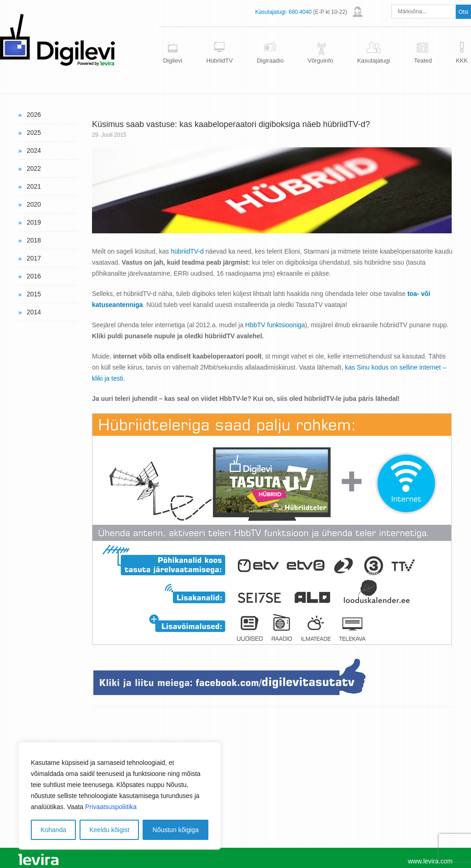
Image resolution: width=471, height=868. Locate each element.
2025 (34, 133)
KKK (462, 61)
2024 (34, 150)
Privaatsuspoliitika (111, 807)
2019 (34, 222)
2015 (34, 294)
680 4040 (300, 12)
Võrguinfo (321, 61)
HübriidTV (219, 61)
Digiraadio (270, 61)
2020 (34, 204)
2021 (34, 186)
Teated (423, 61)
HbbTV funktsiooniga (275, 325)
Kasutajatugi (373, 61)
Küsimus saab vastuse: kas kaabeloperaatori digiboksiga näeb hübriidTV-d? (231, 124)
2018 (34, 240)
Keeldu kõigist (109, 830)
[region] (120, 796)
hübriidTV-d (187, 251)
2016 (34, 276)
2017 (34, 258)
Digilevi (172, 61)
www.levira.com (430, 861)
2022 (34, 168)
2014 (34, 312)
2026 (34, 115)
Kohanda (53, 830)
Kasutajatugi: (271, 12)
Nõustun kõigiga (176, 830)
